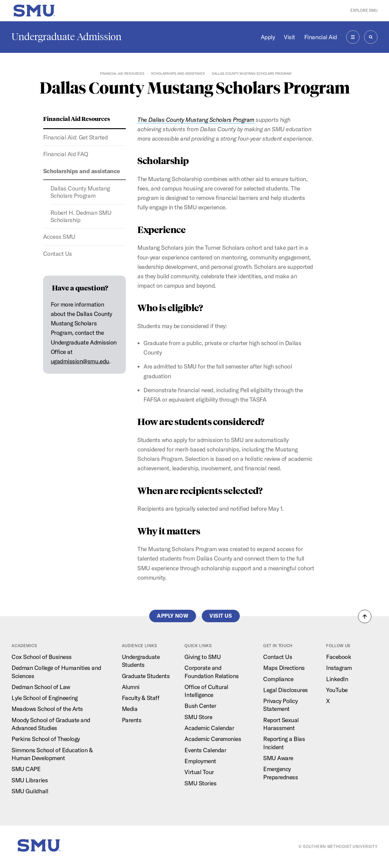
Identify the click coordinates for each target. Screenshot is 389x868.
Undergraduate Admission (67, 37)
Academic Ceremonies (213, 739)
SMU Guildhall (30, 791)
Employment (200, 761)
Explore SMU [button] (364, 10)
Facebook (339, 657)
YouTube (337, 690)
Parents (132, 720)
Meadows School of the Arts (47, 709)
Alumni (131, 687)
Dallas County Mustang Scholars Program (80, 192)
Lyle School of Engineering (45, 698)
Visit (289, 37)
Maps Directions (284, 668)
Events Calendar (205, 750)
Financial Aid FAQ (66, 154)
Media (130, 709)
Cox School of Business (41, 657)
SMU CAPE (26, 769)
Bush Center (200, 706)
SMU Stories (200, 783)
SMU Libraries (30, 780)
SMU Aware (278, 758)
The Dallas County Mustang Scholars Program (196, 120)
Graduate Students (146, 676)
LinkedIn (337, 679)
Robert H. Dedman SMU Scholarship (81, 216)
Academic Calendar (209, 728)
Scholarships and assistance (178, 74)
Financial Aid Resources (122, 74)
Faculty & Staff (141, 698)
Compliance (278, 679)
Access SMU (59, 237)
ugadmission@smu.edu (80, 361)
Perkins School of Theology (46, 739)
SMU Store (198, 717)
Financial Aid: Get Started (75, 137)
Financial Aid (321, 37)
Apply (268, 37)
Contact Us (58, 254)
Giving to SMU (203, 657)
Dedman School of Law (41, 687)
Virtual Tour (199, 772)
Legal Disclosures (286, 690)
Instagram (339, 668)
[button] (365, 616)
